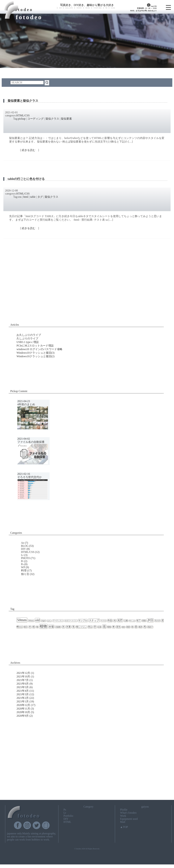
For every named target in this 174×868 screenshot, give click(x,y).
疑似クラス (52, 119)
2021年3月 (23, 694)
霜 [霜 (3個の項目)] (136, 627)
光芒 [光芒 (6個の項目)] (120, 620)
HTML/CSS (23, 115)
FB (106, 8)
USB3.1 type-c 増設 (28, 342)
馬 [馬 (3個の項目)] (145, 627)
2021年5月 (23, 687)
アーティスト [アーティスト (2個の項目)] (58, 621)
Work (123, 816)
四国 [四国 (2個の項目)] (144, 621)
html (26, 197)
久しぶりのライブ (27, 338)
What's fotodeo (128, 813)
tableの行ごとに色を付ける (26, 179)
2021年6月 (23, 684)
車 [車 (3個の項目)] (114, 627)
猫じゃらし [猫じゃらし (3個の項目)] (81, 627)
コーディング (36, 119)
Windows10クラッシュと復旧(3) (35, 353)
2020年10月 (23, 712)
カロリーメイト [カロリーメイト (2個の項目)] (71, 621)
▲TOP (124, 827)
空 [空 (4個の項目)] (95, 627)
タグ (40, 197)
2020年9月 (23, 716)
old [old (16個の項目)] (37, 620)
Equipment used (129, 819)
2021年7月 (23, 680)
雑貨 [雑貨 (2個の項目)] (128, 627)
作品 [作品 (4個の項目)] (110, 621)
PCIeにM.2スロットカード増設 (35, 346)
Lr (22, 555)
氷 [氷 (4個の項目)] (63, 627)
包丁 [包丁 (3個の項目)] (138, 621)
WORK (79, 8)
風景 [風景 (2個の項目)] (140, 627)
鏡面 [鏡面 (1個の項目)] (123, 627)
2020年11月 (23, 709)
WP (23, 567)
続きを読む (30, 150)
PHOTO (26, 558)
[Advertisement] (87, 291)
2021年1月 (23, 701)
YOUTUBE (98, 8)
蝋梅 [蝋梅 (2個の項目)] (109, 627)
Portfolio (68, 816)
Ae (23, 543)
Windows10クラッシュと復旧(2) (35, 356)
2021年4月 (23, 691)
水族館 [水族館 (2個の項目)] (58, 627)
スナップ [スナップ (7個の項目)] (94, 620)
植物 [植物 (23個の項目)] (43, 626)
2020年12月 (23, 705)
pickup (22, 119)
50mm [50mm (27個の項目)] (22, 620)
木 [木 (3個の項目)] (30, 627)
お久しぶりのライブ (29, 335)
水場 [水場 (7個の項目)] (51, 627)
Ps (22, 564)
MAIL (113, 8)
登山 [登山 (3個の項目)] (90, 627)
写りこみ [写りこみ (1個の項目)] (132, 621)
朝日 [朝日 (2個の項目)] (25, 627)
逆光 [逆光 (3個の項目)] (118, 627)
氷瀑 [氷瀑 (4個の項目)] (68, 627)
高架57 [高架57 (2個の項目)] (150, 627)
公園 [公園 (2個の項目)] (126, 621)
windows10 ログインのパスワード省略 (39, 349)
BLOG (88, 8)
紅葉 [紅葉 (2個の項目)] (99, 627)
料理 (24, 570)
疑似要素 (66, 119)
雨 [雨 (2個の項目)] (132, 627)
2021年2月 (23, 698)
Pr (22, 561)
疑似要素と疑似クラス (23, 101)
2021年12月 (23, 673)
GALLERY (69, 8)
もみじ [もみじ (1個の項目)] (49, 621)
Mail (123, 822)
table (33, 197)
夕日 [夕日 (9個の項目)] (150, 620)
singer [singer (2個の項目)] (43, 621)
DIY (23, 549)
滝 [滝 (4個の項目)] (73, 627)
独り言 (25, 574)
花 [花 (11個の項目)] (104, 626)
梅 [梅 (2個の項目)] (37, 627)
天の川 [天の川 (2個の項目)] (157, 621)
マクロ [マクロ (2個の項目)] (103, 621)
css (20, 197)
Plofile (124, 810)
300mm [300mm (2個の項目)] (31, 621)
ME (60, 8)
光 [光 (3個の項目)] (115, 621)
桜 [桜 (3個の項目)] (34, 627)
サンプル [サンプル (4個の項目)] (83, 621)
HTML (67, 822)
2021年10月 (23, 676)
